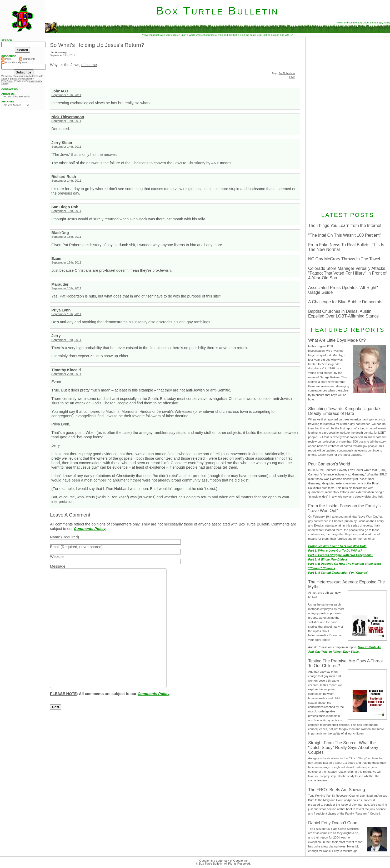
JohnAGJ (60, 91)
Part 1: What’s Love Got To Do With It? (335, 550)
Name (55, 537)
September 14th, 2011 (66, 147)
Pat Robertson (287, 73)
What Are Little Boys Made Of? (337, 340)
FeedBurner (7, 81)
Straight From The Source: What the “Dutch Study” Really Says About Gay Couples (343, 748)
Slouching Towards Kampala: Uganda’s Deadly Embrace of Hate (345, 411)
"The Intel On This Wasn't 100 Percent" (345, 235)
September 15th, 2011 (66, 211)
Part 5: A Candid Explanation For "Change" (338, 573)
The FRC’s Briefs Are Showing (337, 790)
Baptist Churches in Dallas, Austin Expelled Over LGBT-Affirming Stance (343, 314)
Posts (6, 59)
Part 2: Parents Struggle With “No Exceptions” (341, 555)
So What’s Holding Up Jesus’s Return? (97, 45)
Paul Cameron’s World (329, 464)
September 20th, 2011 (66, 374)
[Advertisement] (348, 123)
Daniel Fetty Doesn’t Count (333, 823)
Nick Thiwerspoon (68, 117)
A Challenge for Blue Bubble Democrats (345, 302)
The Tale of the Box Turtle (16, 97)
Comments (27, 59)
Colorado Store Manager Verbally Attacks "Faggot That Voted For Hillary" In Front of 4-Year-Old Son (347, 273)
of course (89, 65)
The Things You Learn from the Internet (345, 225)
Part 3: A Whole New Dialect (328, 559)
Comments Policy (90, 529)
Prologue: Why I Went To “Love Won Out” (337, 546)
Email (55, 547)
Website (57, 557)
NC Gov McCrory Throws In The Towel (344, 259)
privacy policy (35, 81)
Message (58, 566)
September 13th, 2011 (66, 95)
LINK (292, 77)
